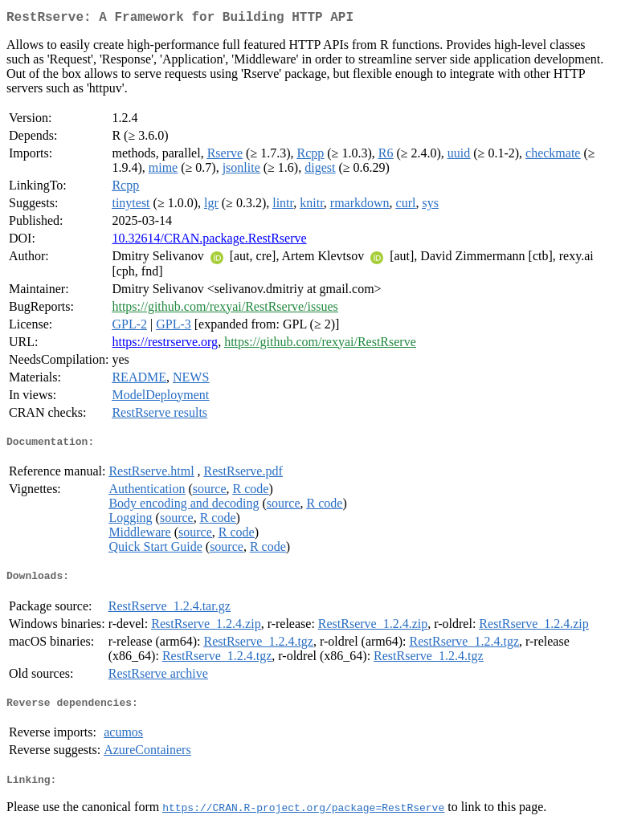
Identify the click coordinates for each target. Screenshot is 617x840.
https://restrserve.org (165, 345)
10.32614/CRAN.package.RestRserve (209, 241)
